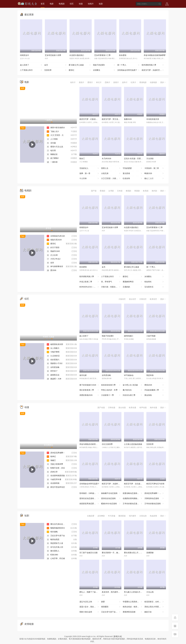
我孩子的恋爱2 (104, 65)
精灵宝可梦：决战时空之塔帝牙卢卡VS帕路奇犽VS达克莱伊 (154, 70)
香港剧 (102, 191)
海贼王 (51, 460)
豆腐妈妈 (133, 287)
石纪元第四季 (107, 444)
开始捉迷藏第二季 (154, 390)
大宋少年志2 (54, 259)
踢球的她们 (129, 336)
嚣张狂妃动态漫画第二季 (89, 499)
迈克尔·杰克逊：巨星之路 (134, 159)
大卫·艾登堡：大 (55, 135)
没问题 (51, 143)
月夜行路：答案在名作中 (111, 287)
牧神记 (51, 456)
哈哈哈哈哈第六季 (111, 385)
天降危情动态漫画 (154, 499)
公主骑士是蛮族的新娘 (133, 444)
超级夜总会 (53, 375)
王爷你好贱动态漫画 (154, 504)
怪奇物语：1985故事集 (89, 493)
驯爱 (111, 602)
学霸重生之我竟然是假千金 (134, 602)
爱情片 (90, 82)
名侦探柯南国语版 (56, 476)
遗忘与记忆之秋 (89, 602)
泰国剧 (128, 191)
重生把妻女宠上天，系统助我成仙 (138, 553)
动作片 (73, 82)
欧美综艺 (153, 299)
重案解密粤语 (133, 282)
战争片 (125, 82)
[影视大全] (118, 636)
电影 (52, 4)
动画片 (91, 4)
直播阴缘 (150, 553)
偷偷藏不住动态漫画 (111, 493)
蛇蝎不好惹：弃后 (56, 468)
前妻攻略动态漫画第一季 (133, 493)
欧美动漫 (133, 408)
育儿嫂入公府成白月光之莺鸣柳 (137, 592)
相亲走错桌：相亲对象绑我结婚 (134, 607)
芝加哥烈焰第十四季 (53, 55)
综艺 (72, 4)
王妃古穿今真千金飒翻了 (111, 612)
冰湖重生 (104, 70)
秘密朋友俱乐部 (55, 344)
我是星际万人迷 (55, 543)
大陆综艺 (122, 299)
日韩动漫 (112, 408)
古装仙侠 (143, 516)
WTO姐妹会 (129, 375)
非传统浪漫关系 (153, 119)
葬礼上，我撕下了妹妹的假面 (91, 592)
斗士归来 (89, 179)
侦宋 (50, 263)
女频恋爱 (91, 516)
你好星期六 (53, 360)
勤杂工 (82, 159)
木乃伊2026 (106, 159)
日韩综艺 (143, 299)
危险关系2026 (54, 240)
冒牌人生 (111, 168)
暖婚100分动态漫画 (111, 504)
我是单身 (150, 375)
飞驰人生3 (53, 131)
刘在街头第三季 (133, 395)
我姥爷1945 (53, 251)
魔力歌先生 (133, 390)
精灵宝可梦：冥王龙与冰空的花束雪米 (117, 119)
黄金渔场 (154, 395)
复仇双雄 (133, 173)
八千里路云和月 (31, 70)
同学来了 (52, 371)
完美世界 (55, 70)
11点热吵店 (53, 356)
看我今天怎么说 (55, 147)
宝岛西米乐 (154, 287)
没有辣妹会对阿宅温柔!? (128, 70)
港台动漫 (122, 408)
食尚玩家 (83, 375)
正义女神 (52, 255)
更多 (163, 82)
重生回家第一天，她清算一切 (114, 553)
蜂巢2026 (154, 173)
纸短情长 (154, 282)
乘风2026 (154, 385)
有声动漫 (143, 408)
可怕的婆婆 (133, 168)
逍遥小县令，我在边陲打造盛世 (90, 607)
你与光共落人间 (55, 547)
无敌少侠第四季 (55, 464)
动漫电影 (153, 82)
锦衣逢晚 (52, 532)
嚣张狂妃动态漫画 (111, 499)
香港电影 (143, 82)
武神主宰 (52, 472)
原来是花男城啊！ (56, 453)
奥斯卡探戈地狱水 (56, 128)
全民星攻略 (53, 367)
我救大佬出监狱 (89, 612)
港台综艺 (133, 299)
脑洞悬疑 (122, 516)
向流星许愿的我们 (77, 55)
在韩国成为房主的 (56, 236)
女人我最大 (53, 348)
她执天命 (154, 612)
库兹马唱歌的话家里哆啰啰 (155, 55)
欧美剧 (146, 191)
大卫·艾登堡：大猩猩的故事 (112, 179)
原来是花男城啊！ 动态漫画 (155, 493)
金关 (55, 65)
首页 (43, 4)
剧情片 (116, 82)
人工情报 (52, 139)
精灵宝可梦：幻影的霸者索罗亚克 (93, 119)
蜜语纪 (80, 70)
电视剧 (62, 4)
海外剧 (154, 191)
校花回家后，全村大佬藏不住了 (155, 602)
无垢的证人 (89, 168)
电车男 (51, 151)
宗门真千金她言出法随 (88, 553)
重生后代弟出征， (56, 524)
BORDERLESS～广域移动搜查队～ (90, 287)
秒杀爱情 (123, 55)
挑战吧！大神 (54, 379)
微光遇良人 (53, 551)
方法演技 (150, 159)
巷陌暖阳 (111, 607)
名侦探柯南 (53, 483)
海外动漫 (153, 408)
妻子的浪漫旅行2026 (89, 385)
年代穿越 (112, 516)
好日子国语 (53, 247)
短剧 (101, 4)
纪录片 (133, 82)
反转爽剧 (101, 516)
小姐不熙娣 (151, 336)
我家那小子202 (55, 363)
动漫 (81, 4)
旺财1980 (52, 555)
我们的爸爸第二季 (89, 390)
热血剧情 (153, 516)
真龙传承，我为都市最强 (112, 592)
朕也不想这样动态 (56, 487)
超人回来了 (31, 65)
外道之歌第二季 (89, 282)
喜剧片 (82, 82)
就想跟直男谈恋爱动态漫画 (90, 504)
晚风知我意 (53, 539)
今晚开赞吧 (53, 352)
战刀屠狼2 (53, 158)
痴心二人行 (154, 179)
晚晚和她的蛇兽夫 (56, 528)
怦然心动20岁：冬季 (111, 390)
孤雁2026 (128, 119)
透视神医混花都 (133, 612)
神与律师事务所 (55, 266)
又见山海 (150, 592)
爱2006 (51, 270)
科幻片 (99, 82)
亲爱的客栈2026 (89, 395)
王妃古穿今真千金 (56, 536)
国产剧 (94, 191)
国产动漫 (101, 408)
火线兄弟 (111, 173)
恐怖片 (107, 82)
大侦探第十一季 (111, 395)
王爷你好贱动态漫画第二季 (134, 504)
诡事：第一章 (89, 173)
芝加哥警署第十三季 (102, 55)
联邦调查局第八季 (153, 65)
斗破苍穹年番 (54, 479)
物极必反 (52, 154)
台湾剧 (111, 191)
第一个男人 (128, 65)
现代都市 (133, 516)
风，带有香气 (111, 282)
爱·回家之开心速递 (80, 65)
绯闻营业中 (25, 55)
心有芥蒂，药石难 (56, 558)
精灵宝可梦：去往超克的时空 (136, 484)
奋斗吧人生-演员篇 (133, 385)
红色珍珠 (133, 179)
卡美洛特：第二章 (154, 168)
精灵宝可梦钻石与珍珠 (155, 484)
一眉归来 (52, 162)
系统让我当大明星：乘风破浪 (155, 607)
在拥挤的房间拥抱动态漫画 (134, 499)
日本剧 (120, 191)
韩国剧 (137, 191)
